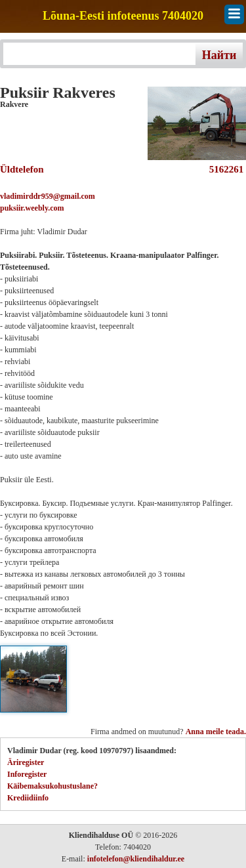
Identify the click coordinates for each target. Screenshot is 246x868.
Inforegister (27, 774)
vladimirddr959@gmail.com (48, 196)
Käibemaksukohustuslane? (52, 786)
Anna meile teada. (216, 732)
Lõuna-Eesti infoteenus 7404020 (123, 16)
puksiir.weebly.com (32, 208)
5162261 (224, 169)
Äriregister (26, 762)
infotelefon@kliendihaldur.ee (136, 859)
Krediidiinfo (28, 798)
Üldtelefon (22, 169)
